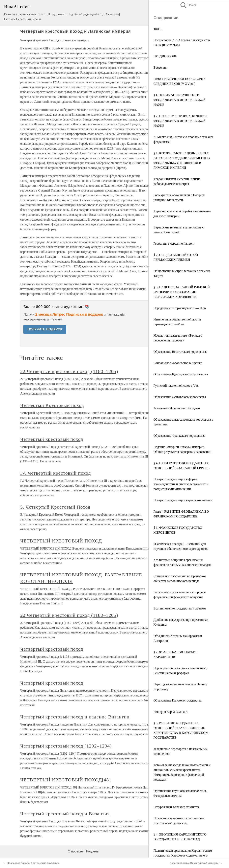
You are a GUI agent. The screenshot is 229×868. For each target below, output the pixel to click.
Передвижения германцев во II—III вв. (180, 308)
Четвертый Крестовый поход (52, 405)
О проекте (75, 851)
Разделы (93, 851)
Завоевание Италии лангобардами (177, 408)
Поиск (188, 5)
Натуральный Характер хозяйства (177, 807)
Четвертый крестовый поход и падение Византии (75, 717)
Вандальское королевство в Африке (178, 363)
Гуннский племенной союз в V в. (176, 386)
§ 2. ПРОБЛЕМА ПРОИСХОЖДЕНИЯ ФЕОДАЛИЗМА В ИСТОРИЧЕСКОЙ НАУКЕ (180, 121)
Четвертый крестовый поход (52, 439)
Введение (160, 68)
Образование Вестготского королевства (180, 352)
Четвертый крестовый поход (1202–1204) (66, 746)
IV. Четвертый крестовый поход (55, 473)
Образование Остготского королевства (180, 397)
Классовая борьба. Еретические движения (33, 863)
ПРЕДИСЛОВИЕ (165, 56)
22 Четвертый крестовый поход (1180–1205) (69, 371)
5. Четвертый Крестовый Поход (55, 507)
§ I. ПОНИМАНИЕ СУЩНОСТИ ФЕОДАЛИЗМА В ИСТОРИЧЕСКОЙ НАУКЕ (180, 100)
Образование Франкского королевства (179, 436)
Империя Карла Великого (171, 712)
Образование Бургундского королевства (181, 374)
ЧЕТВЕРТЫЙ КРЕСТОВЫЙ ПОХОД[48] (65, 780)
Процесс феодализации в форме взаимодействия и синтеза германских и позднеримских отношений (181, 484)
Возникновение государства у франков (180, 608)
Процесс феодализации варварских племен (183, 500)
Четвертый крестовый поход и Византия (65, 814)
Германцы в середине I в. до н (174, 243)
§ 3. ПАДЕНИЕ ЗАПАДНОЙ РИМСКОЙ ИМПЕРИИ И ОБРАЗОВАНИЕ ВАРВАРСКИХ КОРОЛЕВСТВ (182, 292)
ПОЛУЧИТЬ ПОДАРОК (45, 329)
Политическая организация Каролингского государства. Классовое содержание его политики (183, 855)
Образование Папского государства (178, 700)
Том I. (158, 29)
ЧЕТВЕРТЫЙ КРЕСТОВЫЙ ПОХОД (61, 541)
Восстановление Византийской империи (194, 863)
